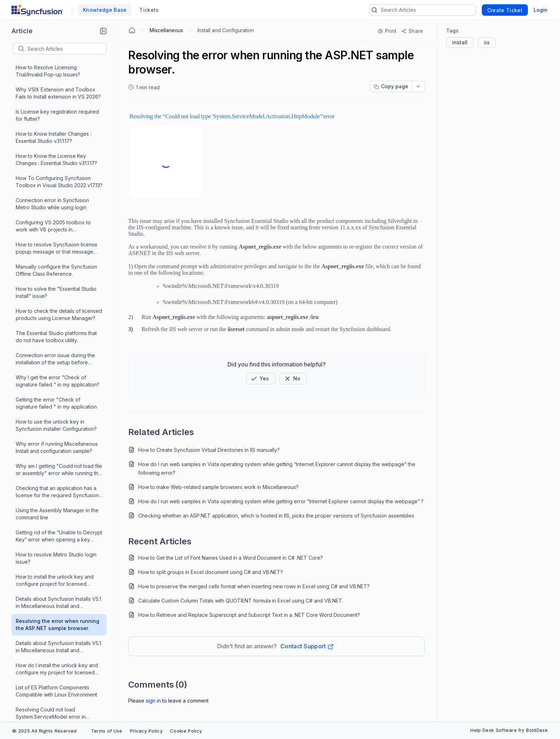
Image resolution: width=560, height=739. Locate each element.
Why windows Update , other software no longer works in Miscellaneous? (50, 324)
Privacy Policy (146, 731)
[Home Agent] (132, 30)
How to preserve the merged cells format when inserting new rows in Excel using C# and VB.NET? (254, 586)
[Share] (412, 31)
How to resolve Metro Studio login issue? (56, 147)
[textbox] (67, 49)
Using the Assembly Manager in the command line (57, 102)
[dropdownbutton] (418, 86)
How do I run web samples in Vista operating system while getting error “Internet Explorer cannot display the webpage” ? (281, 501)
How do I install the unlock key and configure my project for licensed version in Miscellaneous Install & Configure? (57, 258)
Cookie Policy (186, 731)
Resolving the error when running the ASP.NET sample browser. (57, 213)
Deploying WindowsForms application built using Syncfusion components (55, 479)
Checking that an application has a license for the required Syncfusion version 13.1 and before (57, 81)
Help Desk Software (494, 730)
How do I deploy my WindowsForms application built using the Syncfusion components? (59, 457)
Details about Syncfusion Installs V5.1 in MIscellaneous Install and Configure (58, 236)
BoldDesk (537, 730)
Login (541, 10)
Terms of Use (107, 731)
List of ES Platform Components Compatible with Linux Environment (56, 279)
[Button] (293, 379)
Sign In (153, 701)
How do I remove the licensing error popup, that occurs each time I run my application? (58, 413)
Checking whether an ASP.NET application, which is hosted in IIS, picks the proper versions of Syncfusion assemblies (276, 516)
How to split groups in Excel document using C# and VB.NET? (211, 572)
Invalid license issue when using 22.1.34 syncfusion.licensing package (59, 435)
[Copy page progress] (391, 86)
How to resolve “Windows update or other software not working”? (59, 368)
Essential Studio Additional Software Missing (58, 390)
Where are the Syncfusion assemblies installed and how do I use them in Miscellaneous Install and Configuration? (59, 590)
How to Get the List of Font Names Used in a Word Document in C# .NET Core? (231, 558)
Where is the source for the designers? (48, 523)
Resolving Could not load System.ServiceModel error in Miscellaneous (51, 302)
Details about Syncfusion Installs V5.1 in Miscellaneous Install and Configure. (58, 191)
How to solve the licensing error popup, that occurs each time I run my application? (56, 346)
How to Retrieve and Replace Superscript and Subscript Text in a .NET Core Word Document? (249, 615)
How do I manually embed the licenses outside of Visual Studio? (55, 545)
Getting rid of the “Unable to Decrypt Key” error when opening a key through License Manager (59, 125)
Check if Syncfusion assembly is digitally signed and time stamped (55, 501)
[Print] (387, 31)
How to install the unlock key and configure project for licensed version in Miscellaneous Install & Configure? (55, 169)
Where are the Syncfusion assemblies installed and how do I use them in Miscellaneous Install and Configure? (59, 678)
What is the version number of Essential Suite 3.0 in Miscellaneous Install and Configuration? (57, 656)
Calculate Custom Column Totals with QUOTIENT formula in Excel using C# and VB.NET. (241, 601)
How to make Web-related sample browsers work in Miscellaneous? (218, 487)
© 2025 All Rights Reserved (44, 731)
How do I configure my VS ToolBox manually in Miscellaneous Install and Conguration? (58, 612)
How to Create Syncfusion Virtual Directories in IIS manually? (209, 450)
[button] (103, 31)
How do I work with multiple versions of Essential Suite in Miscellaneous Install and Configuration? (59, 634)
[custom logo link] (37, 10)
